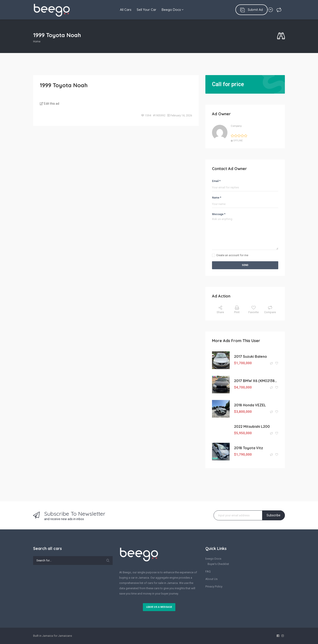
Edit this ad (49, 104)
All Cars (123, 10)
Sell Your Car (145, 10)
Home (37, 42)
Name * (217, 198)
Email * (216, 181)
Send (245, 265)
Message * (219, 214)
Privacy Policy (214, 586)
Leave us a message (159, 607)
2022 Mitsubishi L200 (252, 426)
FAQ (208, 571)
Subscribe (274, 515)
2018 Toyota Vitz (249, 448)
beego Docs (213, 559)
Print (237, 310)
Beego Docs (173, 10)
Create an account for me (232, 255)
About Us (211, 579)
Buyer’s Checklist (218, 564)
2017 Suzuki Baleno (251, 356)
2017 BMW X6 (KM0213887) (256, 381)
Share (220, 310)
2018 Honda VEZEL (250, 405)
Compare (270, 310)
